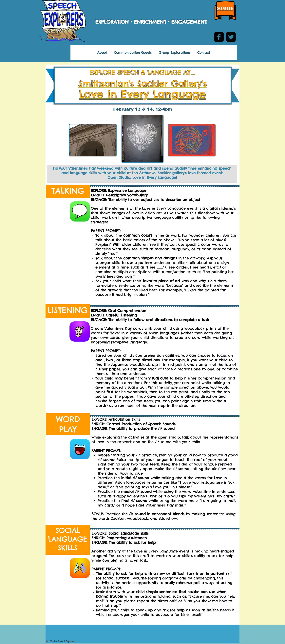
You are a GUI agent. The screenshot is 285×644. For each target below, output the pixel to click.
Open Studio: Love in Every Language (142, 177)
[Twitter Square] (231, 37)
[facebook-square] (219, 37)
